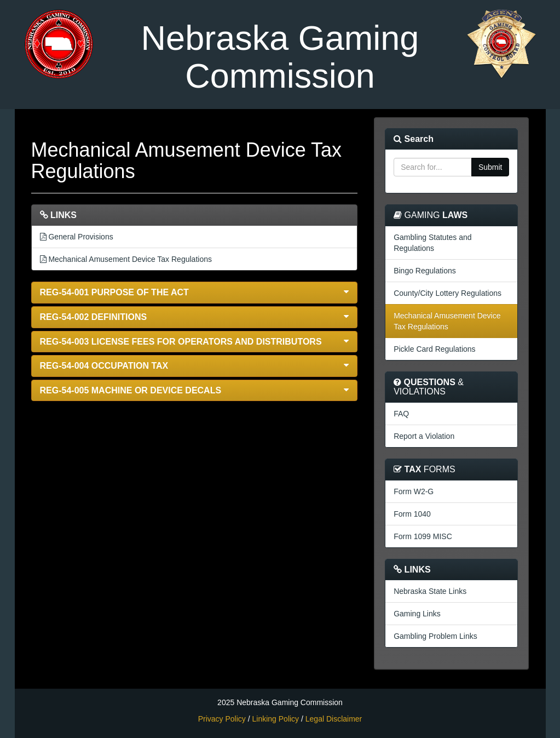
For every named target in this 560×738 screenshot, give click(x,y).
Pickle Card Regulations (434, 349)
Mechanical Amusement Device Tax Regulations (126, 259)
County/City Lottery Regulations (448, 293)
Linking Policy (276, 719)
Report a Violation (424, 436)
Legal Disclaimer (334, 719)
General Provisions (77, 237)
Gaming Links (417, 614)
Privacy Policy (222, 719)
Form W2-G (414, 491)
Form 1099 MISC (423, 536)
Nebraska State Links (430, 591)
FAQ (401, 414)
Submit (490, 167)
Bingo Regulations (425, 271)
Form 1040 (412, 514)
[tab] (195, 293)
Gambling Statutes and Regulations (432, 243)
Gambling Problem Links (435, 636)
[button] (195, 293)
